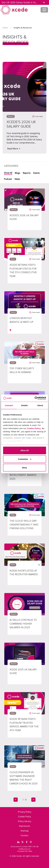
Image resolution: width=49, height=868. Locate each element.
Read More (14, 149)
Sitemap (25, 831)
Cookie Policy (24, 817)
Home (5, 28)
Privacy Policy (25, 812)
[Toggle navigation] (44, 10)
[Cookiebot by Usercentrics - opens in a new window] (35, 398)
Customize (25, 459)
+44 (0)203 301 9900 (24, 851)
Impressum (25, 826)
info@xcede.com (25, 849)
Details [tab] (25, 405)
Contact (24, 835)
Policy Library (24, 821)
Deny (24, 468)
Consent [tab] (9, 405)
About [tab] (40, 405)
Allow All (24, 450)
